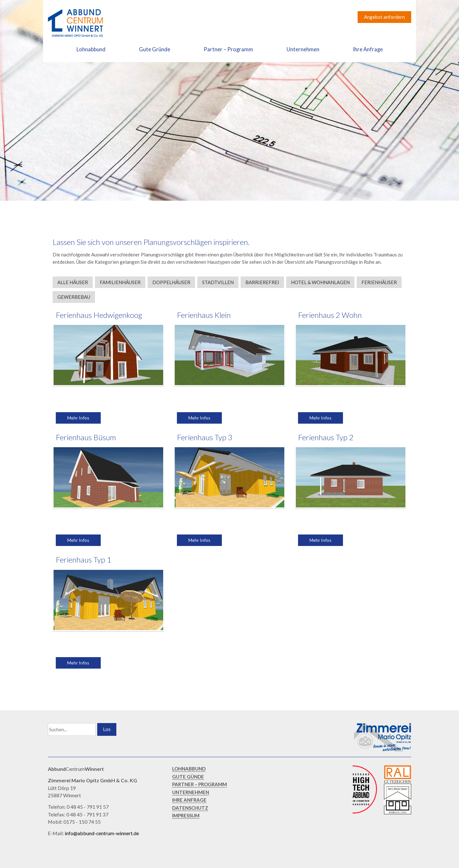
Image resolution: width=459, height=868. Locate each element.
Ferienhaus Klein (204, 315)
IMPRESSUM (186, 815)
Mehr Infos (78, 418)
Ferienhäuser (379, 282)
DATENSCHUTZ (190, 808)
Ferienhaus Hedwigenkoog (99, 315)
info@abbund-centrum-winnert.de (102, 833)
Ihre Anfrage (368, 49)
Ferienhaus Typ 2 (326, 437)
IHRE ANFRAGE (189, 800)
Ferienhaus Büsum (86, 437)
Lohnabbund (91, 49)
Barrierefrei (262, 282)
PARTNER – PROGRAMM (200, 784)
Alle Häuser (73, 282)
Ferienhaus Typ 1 (84, 560)
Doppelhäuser (171, 282)
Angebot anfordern (384, 17)
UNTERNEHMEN (191, 792)
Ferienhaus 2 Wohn (330, 315)
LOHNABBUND (189, 769)
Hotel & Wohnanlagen (320, 282)
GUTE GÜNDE (188, 777)
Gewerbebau (74, 297)
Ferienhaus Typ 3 (205, 437)
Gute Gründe (155, 49)
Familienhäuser (120, 282)
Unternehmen (303, 49)
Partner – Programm (228, 49)
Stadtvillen (218, 282)
